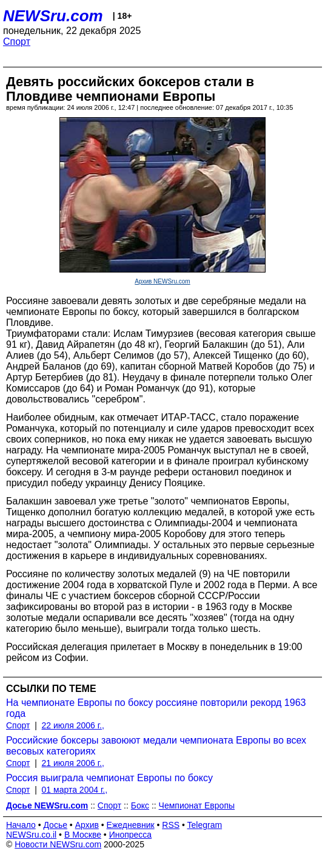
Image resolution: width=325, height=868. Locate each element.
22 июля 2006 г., (73, 725)
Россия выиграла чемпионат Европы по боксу (109, 778)
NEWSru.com (53, 16)
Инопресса (131, 835)
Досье (55, 825)
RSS (171, 825)
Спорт (17, 42)
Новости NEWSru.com (58, 844)
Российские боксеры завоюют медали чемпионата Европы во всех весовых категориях (156, 746)
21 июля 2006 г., (73, 763)
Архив (87, 825)
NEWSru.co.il (31, 835)
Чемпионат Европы (197, 805)
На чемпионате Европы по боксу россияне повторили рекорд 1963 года (156, 708)
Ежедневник (131, 825)
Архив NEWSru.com (162, 281)
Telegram (205, 825)
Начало (21, 825)
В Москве (83, 835)
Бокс (140, 805)
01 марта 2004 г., (75, 790)
